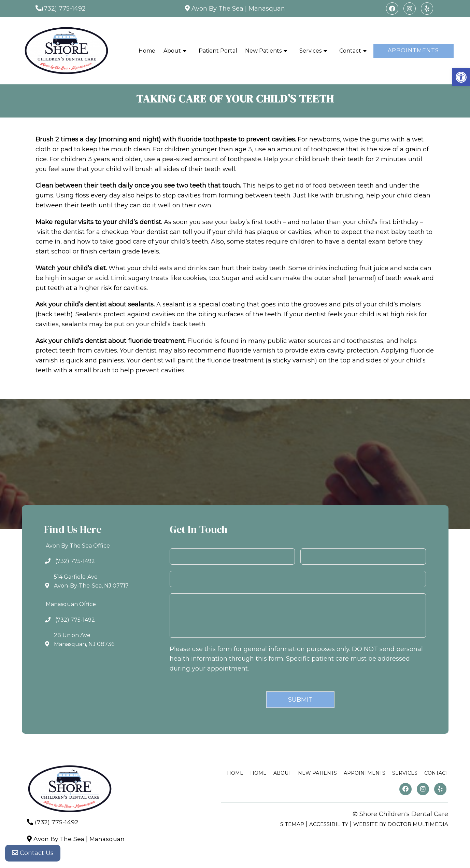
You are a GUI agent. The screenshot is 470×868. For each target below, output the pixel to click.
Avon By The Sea (217, 9)
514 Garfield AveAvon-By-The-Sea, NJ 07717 (91, 581)
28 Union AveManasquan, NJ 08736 (84, 640)
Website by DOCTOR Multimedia (401, 824)
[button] (461, 77)
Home (147, 51)
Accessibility (329, 824)
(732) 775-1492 (64, 9)
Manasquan (267, 9)
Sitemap (292, 824)
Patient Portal (218, 51)
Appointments (413, 50)
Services (310, 51)
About (172, 51)
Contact (350, 51)
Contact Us (33, 854)
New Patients (263, 51)
